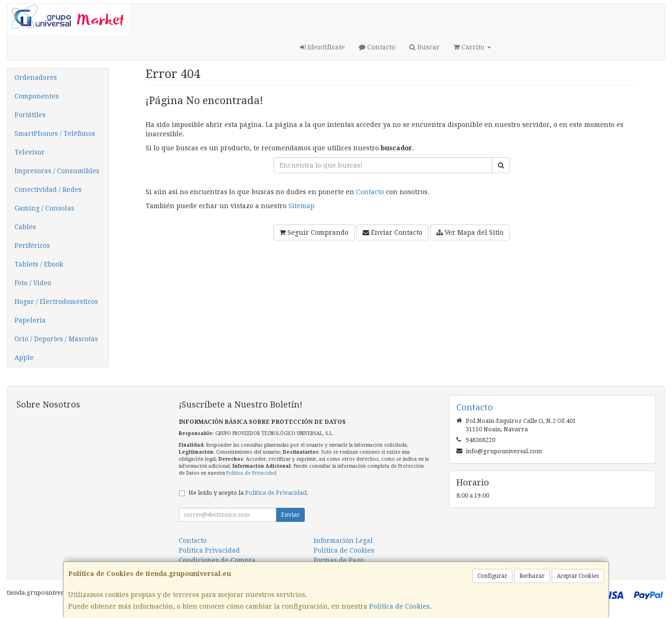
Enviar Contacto (392, 232)
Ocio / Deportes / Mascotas (56, 339)
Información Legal (343, 541)
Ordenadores (36, 77)
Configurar (492, 576)
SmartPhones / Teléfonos (55, 133)
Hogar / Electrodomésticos (56, 302)
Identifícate (322, 47)
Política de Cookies (399, 606)
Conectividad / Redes (48, 190)
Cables (25, 227)
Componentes (37, 96)
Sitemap (301, 206)
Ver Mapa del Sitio (470, 232)
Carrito (472, 47)
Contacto (377, 47)
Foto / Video (33, 283)
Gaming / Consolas (44, 208)
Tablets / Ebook (39, 264)
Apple (24, 358)
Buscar (424, 47)
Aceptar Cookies (578, 576)
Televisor (30, 152)
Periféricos (32, 246)
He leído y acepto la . (248, 493)
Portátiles (30, 115)
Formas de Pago (339, 560)
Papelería (30, 320)
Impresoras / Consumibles (57, 171)
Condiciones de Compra (217, 560)
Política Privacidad (209, 550)
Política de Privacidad (251, 473)
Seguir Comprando (314, 232)
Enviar (290, 515)
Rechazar (532, 576)
